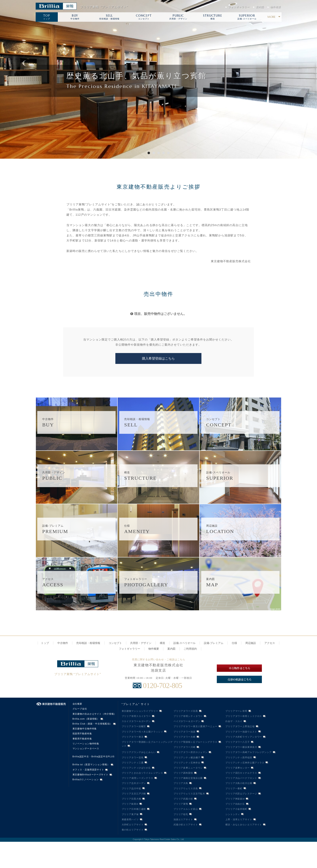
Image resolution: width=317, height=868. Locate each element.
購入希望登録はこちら (158, 358)
